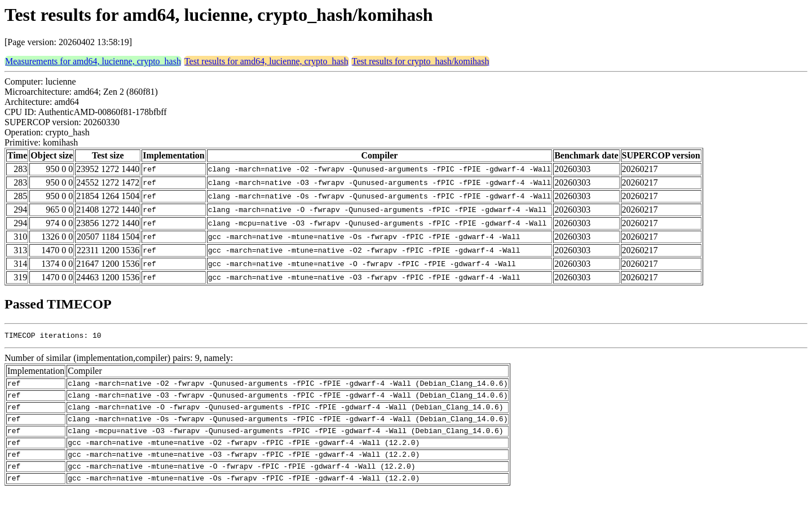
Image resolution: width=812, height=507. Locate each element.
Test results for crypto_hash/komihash (421, 61)
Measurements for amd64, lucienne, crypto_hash (93, 61)
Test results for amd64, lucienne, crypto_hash (266, 61)
